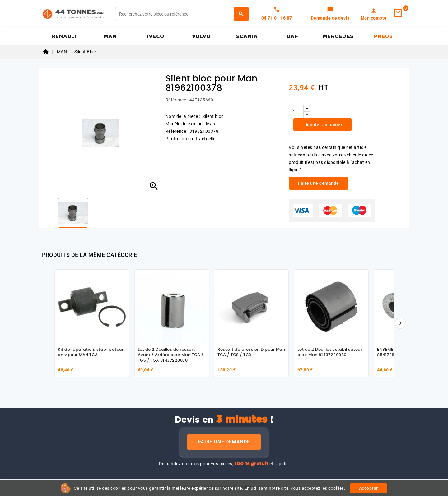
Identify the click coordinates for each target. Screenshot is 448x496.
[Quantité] (296, 112)
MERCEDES (338, 36)
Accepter (369, 488)
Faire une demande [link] (319, 183)
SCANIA (247, 36)
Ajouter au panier (323, 125)
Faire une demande (224, 442)
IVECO (156, 36)
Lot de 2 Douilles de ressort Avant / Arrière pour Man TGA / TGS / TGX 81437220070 (171, 355)
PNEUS (383, 36)
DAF (292, 36)
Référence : (177, 100)
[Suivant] (400, 323)
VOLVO (201, 36)
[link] (330, 14)
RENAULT (65, 36)
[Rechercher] (182, 14)
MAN (110, 36)
